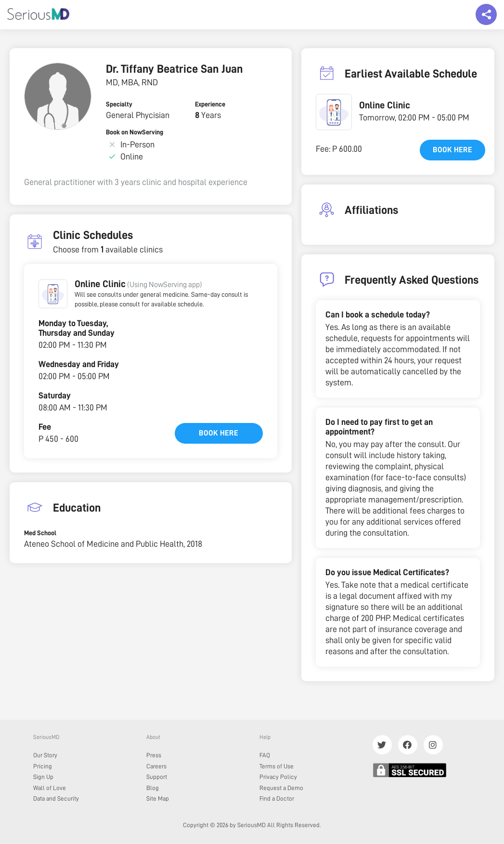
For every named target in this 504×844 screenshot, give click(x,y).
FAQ (265, 755)
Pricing (43, 766)
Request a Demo (281, 788)
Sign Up (43, 777)
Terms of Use (277, 766)
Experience (210, 104)
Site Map (158, 798)
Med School (40, 533)
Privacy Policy (278, 777)
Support (157, 777)
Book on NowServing (135, 132)
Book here (219, 433)
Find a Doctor (277, 798)
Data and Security (56, 798)
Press (154, 755)
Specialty (119, 104)
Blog (153, 788)
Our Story (45, 755)
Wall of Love (50, 788)
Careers (156, 766)
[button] (53, 294)
